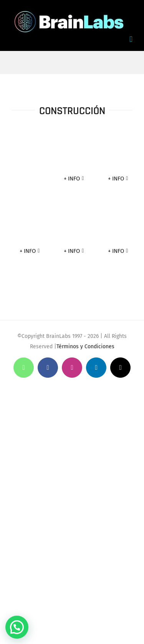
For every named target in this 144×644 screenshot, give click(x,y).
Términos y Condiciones (85, 347)
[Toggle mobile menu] (131, 39)
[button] (17, 627)
